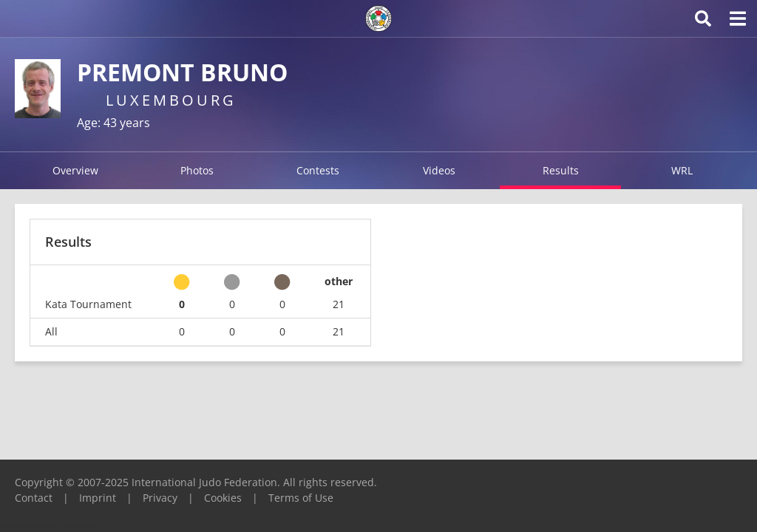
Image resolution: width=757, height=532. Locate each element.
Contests (318, 170)
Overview (75, 170)
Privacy (160, 498)
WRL (682, 170)
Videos (439, 170)
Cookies (223, 498)
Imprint (98, 498)
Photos (197, 170)
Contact (34, 498)
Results (561, 170)
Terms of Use (301, 498)
